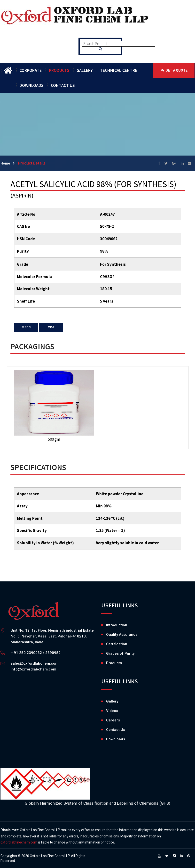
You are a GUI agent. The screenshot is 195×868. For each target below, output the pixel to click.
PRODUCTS (59, 70)
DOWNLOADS (31, 85)
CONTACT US (63, 85)
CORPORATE (31, 70)
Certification (117, 644)
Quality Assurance (122, 635)
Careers (107, 720)
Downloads (107, 739)
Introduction (117, 625)
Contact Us (116, 730)
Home (5, 163)
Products (114, 663)
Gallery (107, 701)
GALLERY (85, 70)
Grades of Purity (120, 653)
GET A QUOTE (174, 70)
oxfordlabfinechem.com (19, 842)
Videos (107, 711)
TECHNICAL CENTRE (119, 70)
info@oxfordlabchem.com (33, 669)
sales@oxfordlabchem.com (35, 663)
